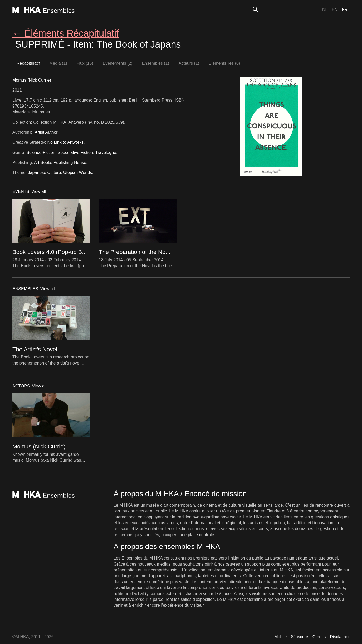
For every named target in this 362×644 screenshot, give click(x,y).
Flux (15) (85, 63)
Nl (325, 10)
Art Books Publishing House (60, 163)
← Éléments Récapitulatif (66, 33)
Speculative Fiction (75, 153)
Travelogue (106, 153)
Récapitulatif (28, 63)
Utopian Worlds (78, 173)
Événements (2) (118, 63)
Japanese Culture (44, 173)
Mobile (280, 637)
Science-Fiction (41, 153)
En (335, 10)
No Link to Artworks (66, 142)
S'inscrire (299, 637)
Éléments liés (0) (224, 63)
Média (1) (58, 63)
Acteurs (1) (189, 63)
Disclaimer (340, 637)
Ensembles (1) (156, 63)
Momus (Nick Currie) (32, 80)
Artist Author (46, 132)
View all (39, 191)
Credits (319, 637)
